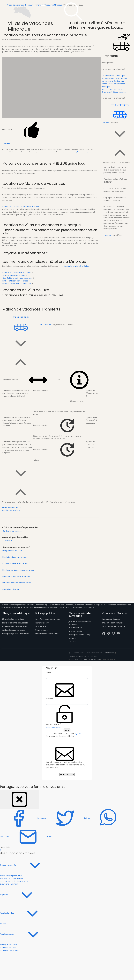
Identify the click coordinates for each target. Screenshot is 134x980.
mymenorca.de (75, 631)
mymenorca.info (76, 627)
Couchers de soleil (8, 948)
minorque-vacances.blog (80, 635)
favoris (3, 924)
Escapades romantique (12, 551)
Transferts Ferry (42, 623)
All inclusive (7, 541)
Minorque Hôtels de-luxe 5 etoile (16, 576)
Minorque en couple (9, 945)
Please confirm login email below (60, 736)
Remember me (54, 724)
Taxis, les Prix (41, 626)
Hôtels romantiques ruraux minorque (18, 570)
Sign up (78, 733)
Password (50, 699)
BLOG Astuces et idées (10, 950)
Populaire (23, 894)
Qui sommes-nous (76, 653)
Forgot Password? (54, 727)
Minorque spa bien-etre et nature (17, 583)
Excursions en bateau (9, 884)
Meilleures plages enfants (11, 876)
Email (48, 673)
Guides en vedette (27, 865)
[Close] (19, 799)
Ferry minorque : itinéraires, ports (14, 881)
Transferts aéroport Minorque (48, 619)
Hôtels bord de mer (11, 589)
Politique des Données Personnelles (83, 656)
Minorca (72, 642)
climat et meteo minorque (114, 626)
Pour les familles (26, 913)
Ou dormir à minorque (12, 531)
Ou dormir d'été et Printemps (15, 563)
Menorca (72, 638)
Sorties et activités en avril (11, 879)
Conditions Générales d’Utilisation (100, 653)
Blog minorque (41, 630)
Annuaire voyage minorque (47, 634)
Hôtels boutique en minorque (15, 557)
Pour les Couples (26, 934)
